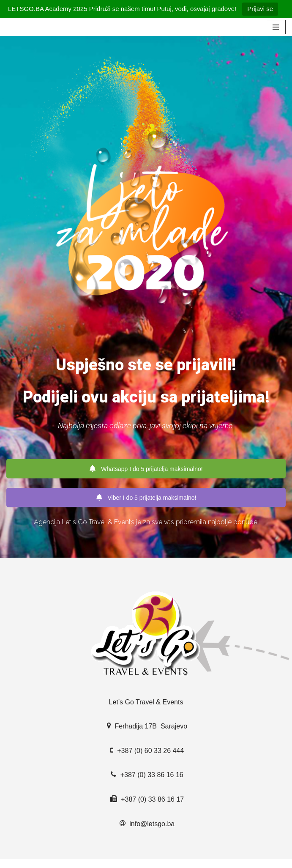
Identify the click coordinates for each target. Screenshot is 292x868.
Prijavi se (260, 9)
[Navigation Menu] (276, 27)
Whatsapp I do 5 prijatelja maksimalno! (146, 469)
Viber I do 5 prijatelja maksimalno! (146, 498)
